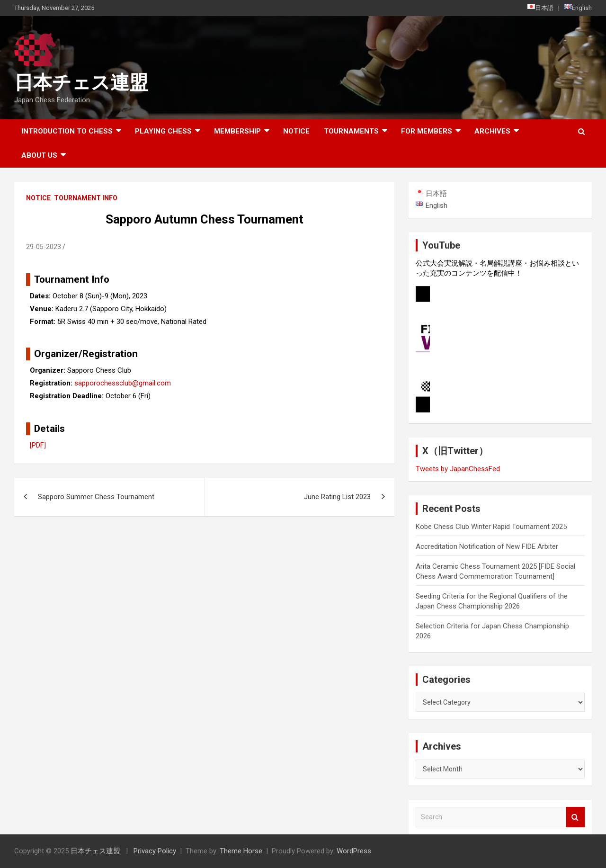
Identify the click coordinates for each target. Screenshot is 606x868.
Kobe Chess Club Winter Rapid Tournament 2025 (491, 527)
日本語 (540, 8)
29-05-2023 (44, 247)
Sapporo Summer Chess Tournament (96, 497)
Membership (237, 131)
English (578, 8)
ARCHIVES (492, 131)
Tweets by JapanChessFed (458, 469)
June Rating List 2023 (337, 497)
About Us (39, 155)
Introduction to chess (67, 131)
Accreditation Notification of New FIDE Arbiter (487, 546)
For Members (427, 131)
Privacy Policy (155, 851)
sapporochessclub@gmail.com (123, 383)
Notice (296, 131)
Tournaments (351, 131)
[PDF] (38, 445)
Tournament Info (86, 198)
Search (575, 817)
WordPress (354, 851)
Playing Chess (163, 131)
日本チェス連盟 (81, 83)
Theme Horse (241, 851)
